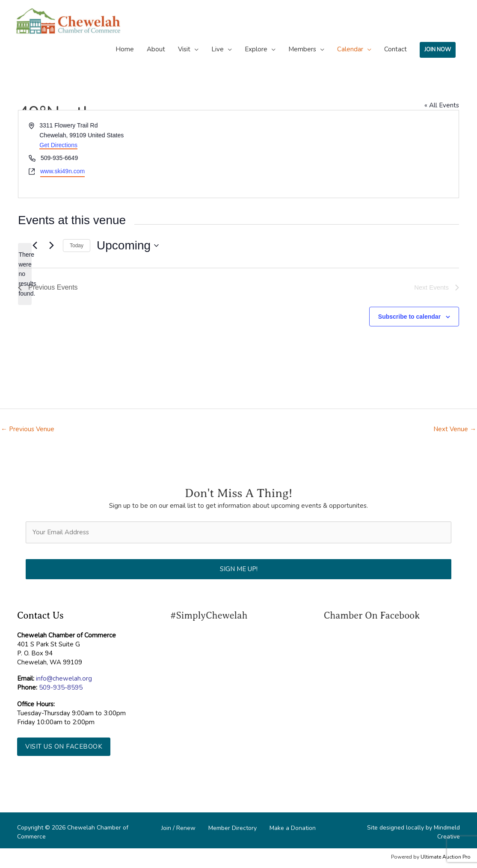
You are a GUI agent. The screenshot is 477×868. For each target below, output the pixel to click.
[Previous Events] (35, 246)
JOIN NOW (438, 50)
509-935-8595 (61, 687)
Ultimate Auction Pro (446, 857)
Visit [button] (184, 49)
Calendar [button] (350, 49)
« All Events (442, 105)
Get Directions (58, 145)
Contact (396, 49)
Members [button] (302, 49)
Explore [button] (256, 49)
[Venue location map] (348, 154)
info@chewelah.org (64, 678)
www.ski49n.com (62, 171)
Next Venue (455, 429)
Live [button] (218, 49)
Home (125, 49)
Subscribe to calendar (409, 317)
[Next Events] (51, 246)
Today (77, 246)
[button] (64, 747)
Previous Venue (28, 429)
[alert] (25, 274)
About (156, 49)
